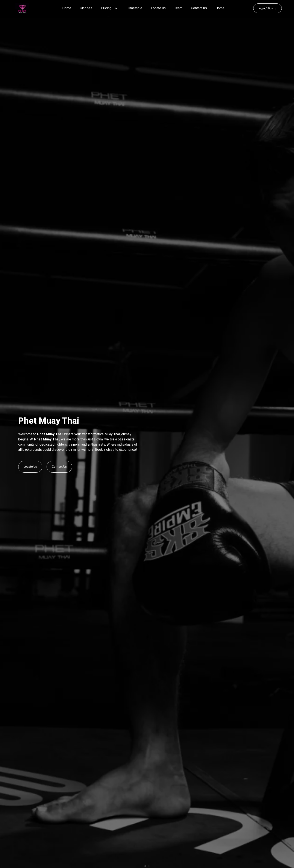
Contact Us (59, 467)
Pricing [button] (106, 8)
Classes (86, 8)
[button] (116, 8)
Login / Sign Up (267, 8)
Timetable (135, 8)
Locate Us (30, 467)
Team (178, 8)
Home (67, 8)
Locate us (158, 8)
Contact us (199, 8)
